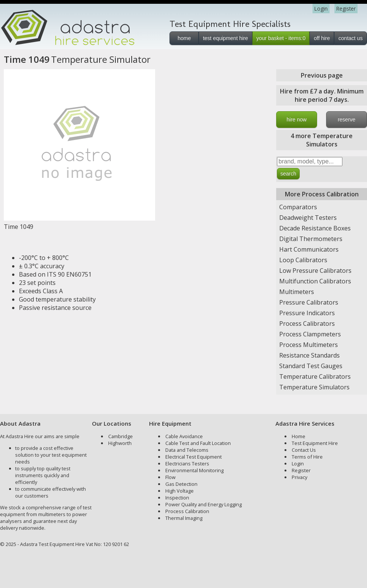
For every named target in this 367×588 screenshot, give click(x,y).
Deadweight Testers (308, 218)
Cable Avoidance (184, 436)
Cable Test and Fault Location (198, 443)
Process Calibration (187, 511)
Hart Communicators (309, 249)
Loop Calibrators (303, 260)
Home (299, 436)
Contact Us (304, 450)
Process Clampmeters (310, 334)
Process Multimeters (309, 345)
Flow (170, 477)
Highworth (120, 443)
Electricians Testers (187, 464)
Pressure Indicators (307, 313)
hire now (297, 120)
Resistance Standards (309, 355)
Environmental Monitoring (194, 470)
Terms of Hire (307, 457)
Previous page (322, 75)
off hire (322, 38)
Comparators (298, 207)
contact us (351, 38)
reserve (347, 120)
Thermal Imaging (184, 518)
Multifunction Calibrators (315, 281)
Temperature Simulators (314, 387)
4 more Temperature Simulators (322, 140)
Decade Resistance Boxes (315, 228)
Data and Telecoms (187, 450)
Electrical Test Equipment (194, 457)
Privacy (299, 477)
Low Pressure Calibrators (315, 271)
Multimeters (297, 292)
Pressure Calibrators (309, 302)
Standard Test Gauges (311, 366)
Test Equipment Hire (315, 443)
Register (346, 9)
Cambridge (121, 436)
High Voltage (180, 491)
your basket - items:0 (281, 38)
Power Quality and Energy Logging (204, 504)
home (184, 38)
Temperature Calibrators (315, 376)
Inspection (177, 498)
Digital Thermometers (311, 239)
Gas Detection (181, 484)
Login (321, 9)
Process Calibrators (307, 324)
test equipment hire (225, 38)
